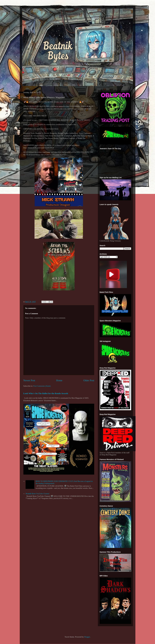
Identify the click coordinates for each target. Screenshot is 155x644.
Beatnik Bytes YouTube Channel (37, 494)
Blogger (87, 637)
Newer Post (29, 380)
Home (59, 380)
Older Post (89, 380)
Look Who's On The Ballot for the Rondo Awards (46, 393)
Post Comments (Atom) (42, 386)
